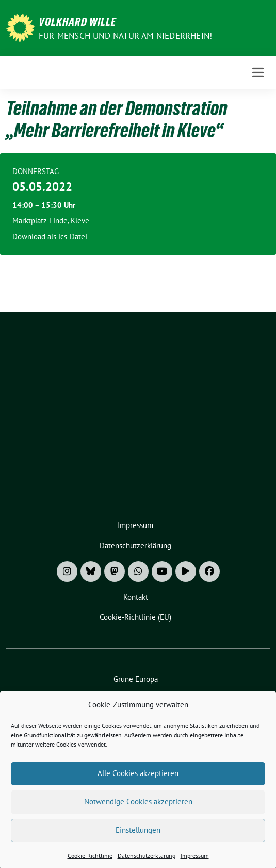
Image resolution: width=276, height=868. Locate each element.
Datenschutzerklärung (147, 863)
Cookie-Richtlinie (90, 863)
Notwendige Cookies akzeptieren (138, 809)
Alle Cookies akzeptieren (138, 780)
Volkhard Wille (77, 22)
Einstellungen (138, 837)
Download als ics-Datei (50, 236)
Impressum (195, 863)
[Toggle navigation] (258, 73)
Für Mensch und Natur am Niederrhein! (125, 36)
